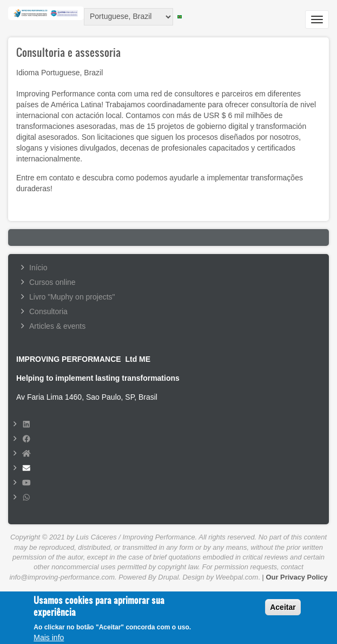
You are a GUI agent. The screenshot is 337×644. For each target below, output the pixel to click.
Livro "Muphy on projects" (72, 297)
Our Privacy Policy (297, 577)
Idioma (28, 73)
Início (38, 268)
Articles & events (57, 326)
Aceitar (283, 611)
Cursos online (52, 282)
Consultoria (48, 311)
